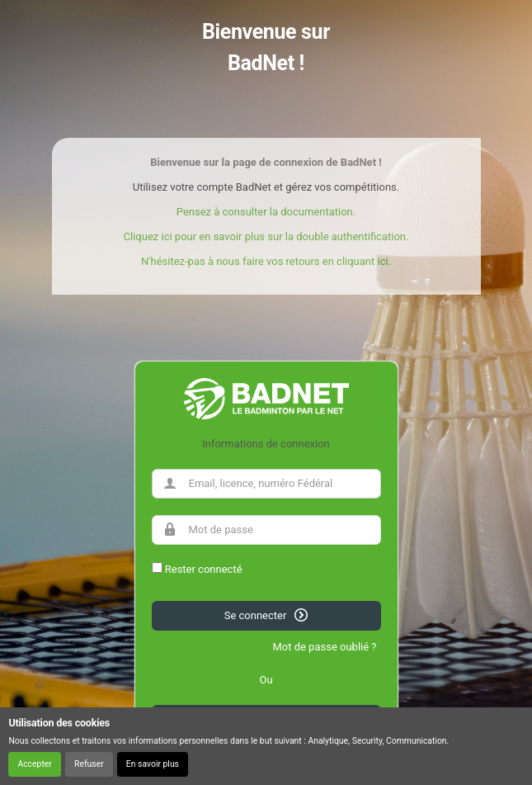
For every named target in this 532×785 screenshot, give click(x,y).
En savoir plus (153, 764)
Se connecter (266, 615)
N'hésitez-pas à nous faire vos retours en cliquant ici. (266, 261)
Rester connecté (204, 569)
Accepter (34, 764)
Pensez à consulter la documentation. (266, 212)
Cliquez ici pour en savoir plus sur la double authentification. (266, 236)
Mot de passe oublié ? (324, 647)
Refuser (89, 764)
